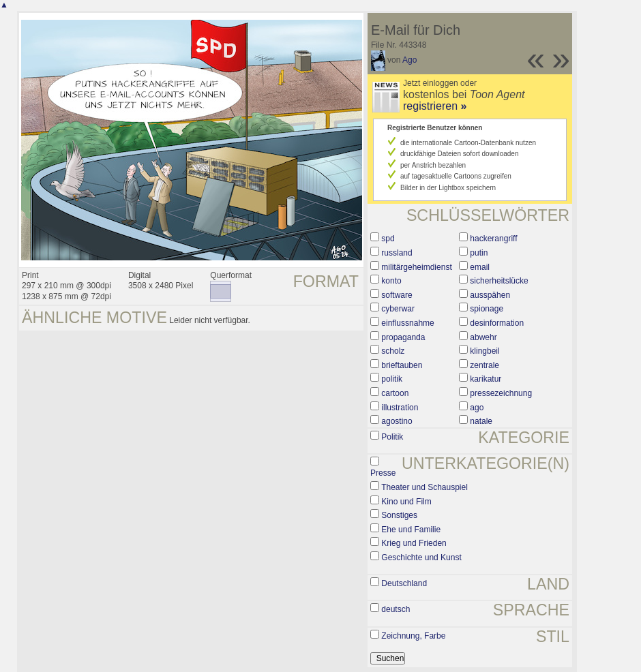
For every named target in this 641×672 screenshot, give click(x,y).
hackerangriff (493, 239)
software (397, 295)
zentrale (485, 365)
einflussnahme (407, 323)
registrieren (435, 106)
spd (388, 239)
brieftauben (402, 365)
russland (397, 253)
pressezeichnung (501, 393)
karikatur (486, 379)
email (480, 267)
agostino (397, 421)
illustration (400, 408)
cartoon (395, 393)
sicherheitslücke (499, 281)
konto (391, 281)
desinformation (497, 323)
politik (392, 379)
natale (481, 421)
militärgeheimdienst (416, 267)
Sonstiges (399, 515)
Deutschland (404, 583)
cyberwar (398, 309)
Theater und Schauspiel (424, 487)
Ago (409, 60)
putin (479, 253)
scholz (393, 351)
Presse (383, 473)
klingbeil (485, 351)
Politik (392, 437)
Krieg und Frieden (414, 543)
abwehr (483, 337)
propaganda (403, 337)
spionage (487, 309)
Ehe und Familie (411, 530)
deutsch (396, 609)
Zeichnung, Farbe (413, 636)
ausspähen (490, 295)
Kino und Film (406, 502)
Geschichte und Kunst (421, 558)
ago (477, 408)
